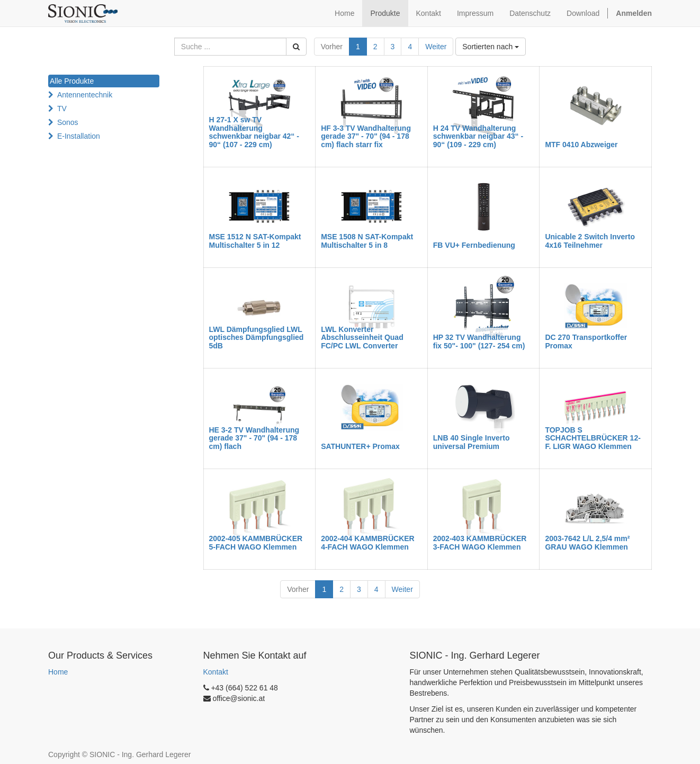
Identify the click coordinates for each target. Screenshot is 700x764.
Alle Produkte (72, 81)
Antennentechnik (85, 95)
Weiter (436, 47)
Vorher (332, 47)
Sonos (68, 122)
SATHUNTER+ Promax (360, 446)
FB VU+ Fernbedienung (474, 245)
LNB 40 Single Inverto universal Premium (472, 442)
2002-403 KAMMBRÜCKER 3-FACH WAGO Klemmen (480, 542)
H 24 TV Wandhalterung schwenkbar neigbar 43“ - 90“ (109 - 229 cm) (478, 136)
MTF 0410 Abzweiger (581, 145)
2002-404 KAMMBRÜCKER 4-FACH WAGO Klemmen (368, 542)
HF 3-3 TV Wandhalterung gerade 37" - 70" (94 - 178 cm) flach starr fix (366, 136)
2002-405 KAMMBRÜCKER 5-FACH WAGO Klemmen (256, 542)
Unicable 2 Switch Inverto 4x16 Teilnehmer (590, 241)
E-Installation (79, 136)
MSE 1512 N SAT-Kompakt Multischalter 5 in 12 (255, 241)
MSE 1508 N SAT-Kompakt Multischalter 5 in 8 (367, 241)
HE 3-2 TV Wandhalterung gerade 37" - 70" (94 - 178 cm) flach (254, 438)
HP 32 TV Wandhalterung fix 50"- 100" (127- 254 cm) (479, 341)
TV (62, 109)
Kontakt (216, 672)
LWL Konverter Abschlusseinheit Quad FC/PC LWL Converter (362, 338)
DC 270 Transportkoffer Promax (586, 341)
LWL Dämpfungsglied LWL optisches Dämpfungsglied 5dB (257, 338)
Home (58, 672)
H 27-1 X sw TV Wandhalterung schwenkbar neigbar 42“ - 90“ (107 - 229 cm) (254, 132)
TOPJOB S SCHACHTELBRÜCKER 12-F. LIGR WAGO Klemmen (593, 438)
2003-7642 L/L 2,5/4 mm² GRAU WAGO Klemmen (587, 542)
